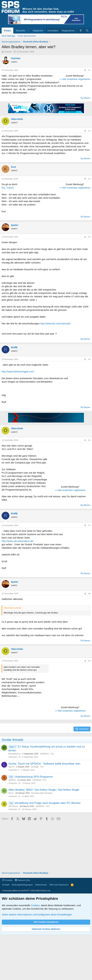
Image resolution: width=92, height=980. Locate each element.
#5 (89, 404)
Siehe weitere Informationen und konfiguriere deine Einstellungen (37, 959)
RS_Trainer (8, 215)
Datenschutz (41, 930)
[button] (28, 31)
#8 (89, 639)
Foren (7, 31)
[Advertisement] (70, 94)
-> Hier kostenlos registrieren (70, 120)
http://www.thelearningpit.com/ (18, 416)
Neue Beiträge (8, 36)
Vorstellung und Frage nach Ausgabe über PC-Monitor (47, 848)
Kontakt (6, 930)
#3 (89, 206)
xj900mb (12, 825)
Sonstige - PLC (37, 812)
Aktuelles (21, 31)
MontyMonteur (15, 799)
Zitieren (87, 125)
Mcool (11, 838)
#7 (89, 570)
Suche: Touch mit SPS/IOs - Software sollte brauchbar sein (44, 809)
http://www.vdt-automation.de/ (18, 586)
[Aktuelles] (81, 31)
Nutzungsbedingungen (22, 930)
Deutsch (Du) (22, 925)
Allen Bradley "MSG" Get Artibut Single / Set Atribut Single (44, 835)
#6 (89, 485)
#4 (89, 282)
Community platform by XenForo (26, 936)
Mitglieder (38, 31)
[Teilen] (85, 70)
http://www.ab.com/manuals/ (55, 368)
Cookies (7, 925)
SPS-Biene (13, 851)
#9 (89, 706)
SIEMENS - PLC (47, 799)
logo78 (11, 812)
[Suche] (87, 31)
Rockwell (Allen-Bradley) (42, 838)
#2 (89, 158)
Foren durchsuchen (27, 36)
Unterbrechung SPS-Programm (34, 822)
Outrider (8, 52)
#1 (89, 70)
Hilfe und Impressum (59, 930)
